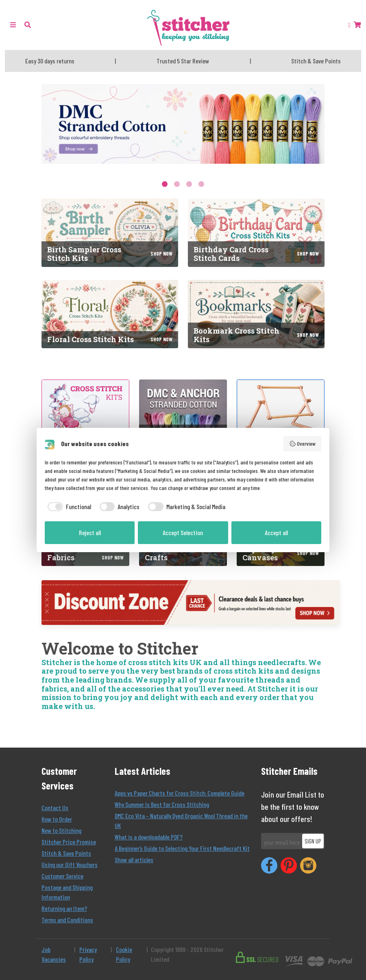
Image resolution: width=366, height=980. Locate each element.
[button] (28, 25)
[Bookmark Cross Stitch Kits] (256, 314)
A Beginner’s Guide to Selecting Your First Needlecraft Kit (182, 848)
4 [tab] (201, 184)
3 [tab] (189, 184)
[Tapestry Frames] (281, 423)
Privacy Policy (88, 954)
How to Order (57, 819)
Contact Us (55, 808)
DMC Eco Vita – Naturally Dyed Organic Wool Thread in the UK (181, 821)
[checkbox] (68, 507)
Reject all (90, 532)
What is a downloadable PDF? (149, 837)
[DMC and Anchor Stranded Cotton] (183, 423)
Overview (303, 444)
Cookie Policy (124, 954)
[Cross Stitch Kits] (85, 423)
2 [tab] (177, 184)
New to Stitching (61, 830)
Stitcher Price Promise (69, 842)
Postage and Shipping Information (67, 892)
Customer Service (62, 876)
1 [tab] (165, 184)
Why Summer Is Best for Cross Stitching (162, 804)
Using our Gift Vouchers (70, 864)
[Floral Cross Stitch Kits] (110, 314)
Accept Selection (183, 532)
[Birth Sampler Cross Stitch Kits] (110, 233)
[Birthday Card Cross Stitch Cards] (256, 233)
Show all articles (134, 860)
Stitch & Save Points (66, 853)
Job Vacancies (54, 954)
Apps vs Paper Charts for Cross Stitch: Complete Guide (180, 793)
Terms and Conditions (67, 920)
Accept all (276, 532)
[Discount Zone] (191, 603)
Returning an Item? (64, 908)
